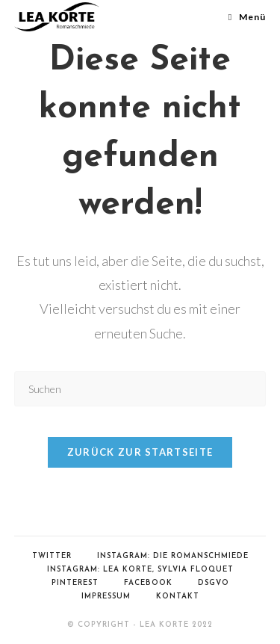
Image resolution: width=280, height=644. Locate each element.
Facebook (148, 583)
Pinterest (75, 583)
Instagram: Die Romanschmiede (173, 556)
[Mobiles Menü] (247, 17)
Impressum (106, 597)
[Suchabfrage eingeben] (140, 389)
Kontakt (178, 597)
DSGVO (214, 583)
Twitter (52, 556)
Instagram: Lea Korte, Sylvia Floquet (140, 570)
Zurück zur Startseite (140, 452)
